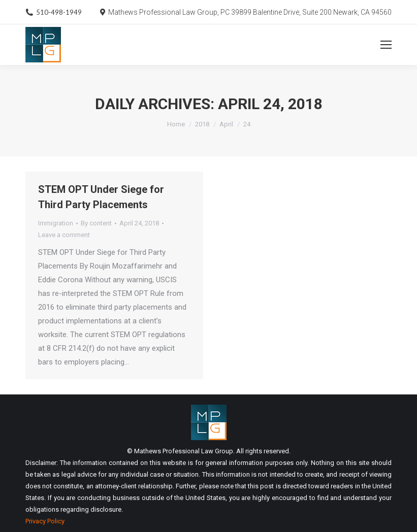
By (96, 223)
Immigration (56, 223)
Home (176, 124)
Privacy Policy (45, 521)
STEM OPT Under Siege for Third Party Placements (101, 197)
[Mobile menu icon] (386, 45)
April (226, 124)
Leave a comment (64, 235)
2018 (202, 124)
